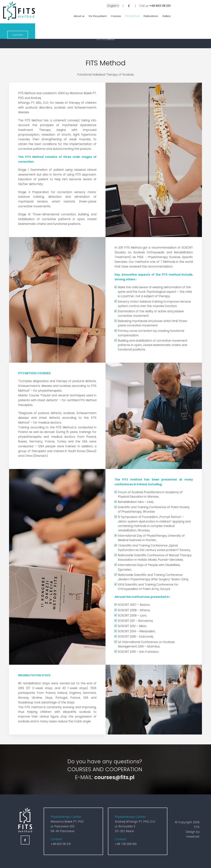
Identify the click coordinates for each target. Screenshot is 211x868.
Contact (193, 11)
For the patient (95, 16)
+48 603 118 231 (157, 6)
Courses (113, 16)
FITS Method (129, 16)
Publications (148, 16)
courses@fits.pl (114, 777)
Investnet (193, 837)
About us (76, 16)
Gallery (163, 16)
